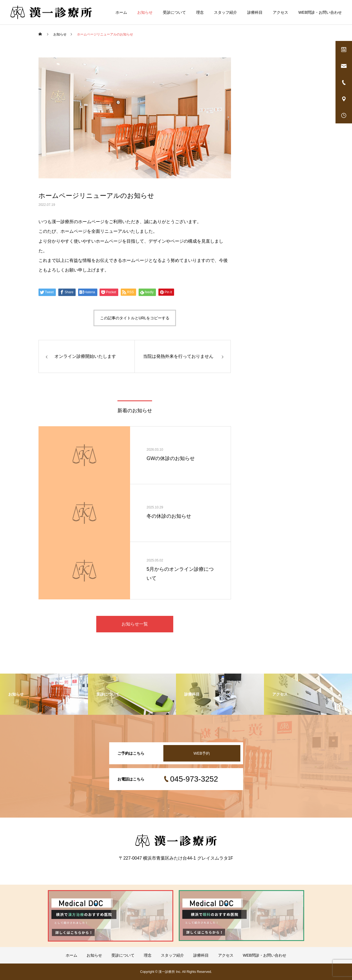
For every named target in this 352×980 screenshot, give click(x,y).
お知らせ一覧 (135, 624)
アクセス (280, 12)
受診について (174, 12)
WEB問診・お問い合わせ (320, 12)
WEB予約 (202, 753)
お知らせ (145, 12)
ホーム (121, 12)
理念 (200, 12)
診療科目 (255, 12)
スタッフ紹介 (226, 12)
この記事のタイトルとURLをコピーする (135, 318)
